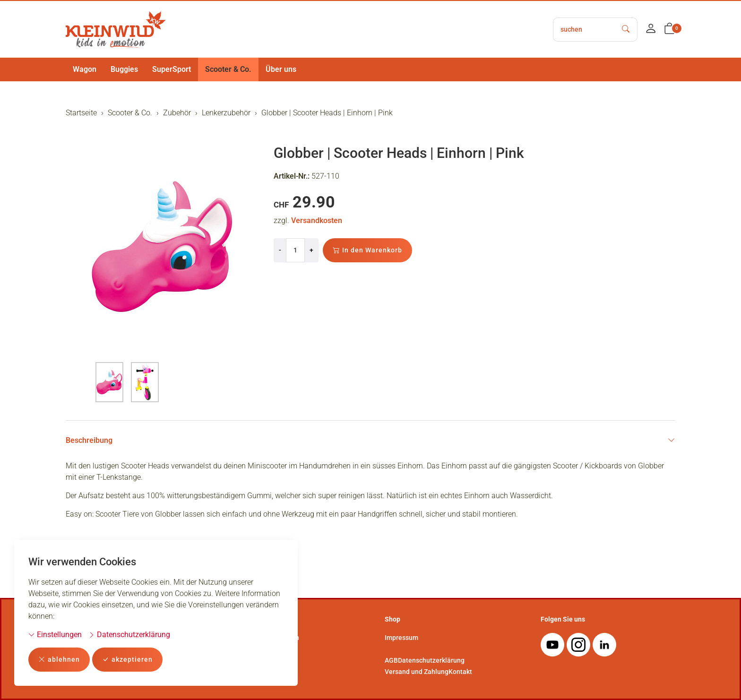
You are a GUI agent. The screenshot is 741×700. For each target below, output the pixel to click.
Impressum (401, 638)
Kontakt (460, 672)
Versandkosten (317, 220)
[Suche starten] (626, 30)
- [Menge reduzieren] (280, 250)
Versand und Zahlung (417, 672)
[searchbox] (584, 30)
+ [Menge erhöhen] (311, 250)
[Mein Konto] (651, 29)
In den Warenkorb (367, 250)
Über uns (281, 69)
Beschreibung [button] (370, 441)
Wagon (85, 69)
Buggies (124, 69)
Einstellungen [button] (55, 635)
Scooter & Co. (228, 69)
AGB (391, 660)
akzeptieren (127, 660)
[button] (670, 29)
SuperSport (172, 69)
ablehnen (59, 660)
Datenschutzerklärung (129, 635)
